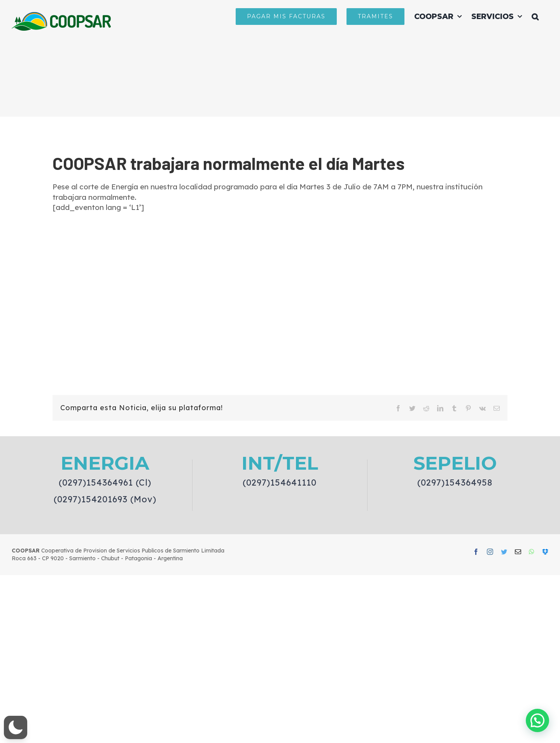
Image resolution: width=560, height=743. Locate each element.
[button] (535, 16)
